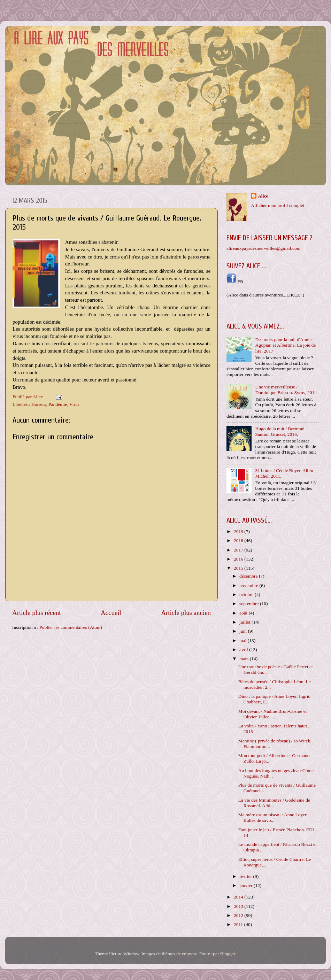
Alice (263, 196)
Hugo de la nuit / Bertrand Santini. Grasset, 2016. (280, 431)
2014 (239, 897)
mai (244, 641)
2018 (239, 541)
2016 (239, 559)
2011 (239, 924)
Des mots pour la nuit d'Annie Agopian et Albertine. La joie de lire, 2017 (285, 345)
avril (244, 650)
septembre (250, 604)
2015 (239, 568)
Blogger (228, 954)
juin (244, 631)
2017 (239, 550)
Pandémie (58, 404)
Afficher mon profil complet (278, 205)
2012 (239, 915)
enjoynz (189, 954)
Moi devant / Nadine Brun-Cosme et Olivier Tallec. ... (273, 714)
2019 (239, 531)
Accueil (111, 613)
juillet (245, 622)
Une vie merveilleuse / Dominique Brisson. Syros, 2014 (286, 390)
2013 (239, 906)
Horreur (39, 404)
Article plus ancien (186, 613)
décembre (249, 576)
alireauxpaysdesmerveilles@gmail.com (263, 248)
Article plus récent (37, 613)
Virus (74, 404)
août (244, 613)
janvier (247, 885)
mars (245, 659)
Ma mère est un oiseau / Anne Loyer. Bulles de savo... (273, 817)
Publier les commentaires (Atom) (71, 627)
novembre (249, 585)
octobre (247, 595)
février (246, 876)
